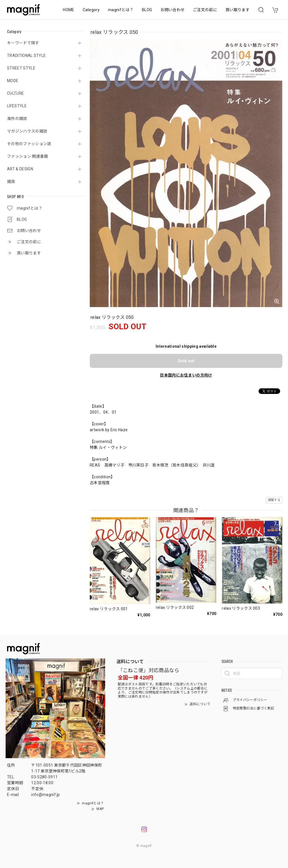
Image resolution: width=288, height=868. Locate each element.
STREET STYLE (21, 68)
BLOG (147, 10)
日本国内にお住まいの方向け (186, 375)
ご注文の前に (205, 10)
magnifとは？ (121, 10)
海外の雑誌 (17, 119)
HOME (68, 10)
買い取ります (238, 10)
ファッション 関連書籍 (28, 156)
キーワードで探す (23, 43)
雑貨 (11, 182)
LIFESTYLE (17, 106)
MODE (13, 81)
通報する (274, 500)
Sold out (186, 361)
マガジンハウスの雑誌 (27, 131)
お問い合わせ (172, 10)
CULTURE (15, 93)
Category (91, 10)
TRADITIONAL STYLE (26, 55)
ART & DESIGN (20, 169)
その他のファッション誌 (29, 144)
